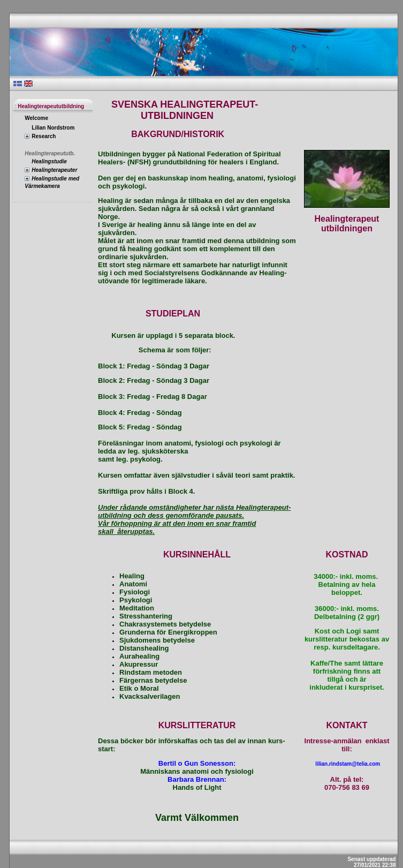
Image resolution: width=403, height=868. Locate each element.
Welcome (36, 118)
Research (44, 136)
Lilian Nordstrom (53, 128)
